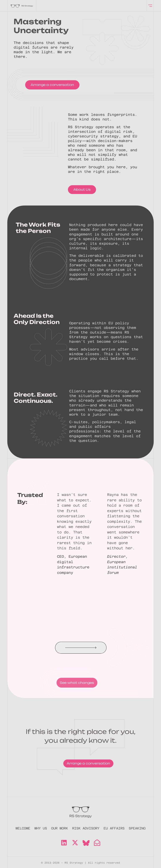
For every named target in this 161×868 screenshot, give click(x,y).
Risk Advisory (86, 828)
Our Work (60, 828)
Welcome (23, 828)
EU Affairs (114, 828)
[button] (102, 648)
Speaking (137, 828)
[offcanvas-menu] (150, 6)
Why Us (41, 828)
